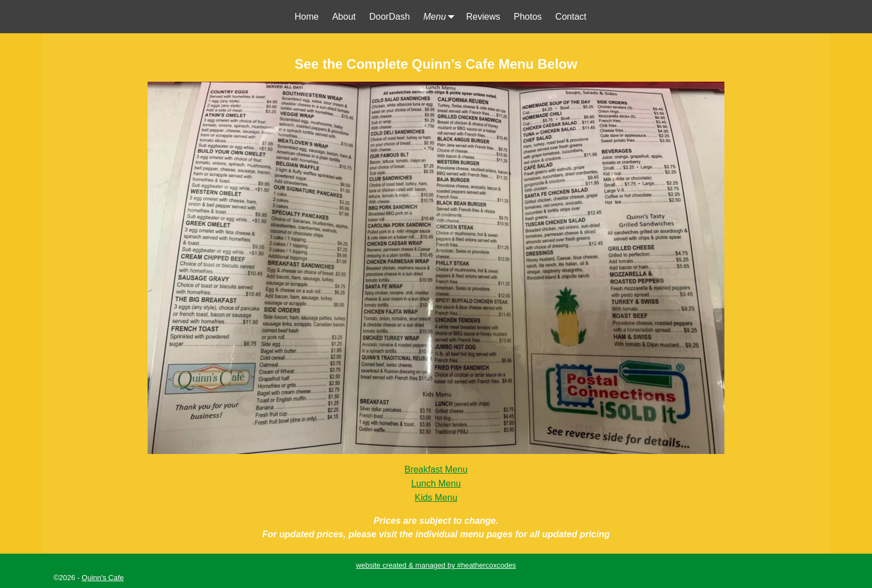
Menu (442, 17)
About (344, 17)
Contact (571, 17)
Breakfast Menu (436, 469)
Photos (528, 17)
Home (307, 17)
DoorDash (390, 17)
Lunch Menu (436, 484)
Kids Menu (436, 498)
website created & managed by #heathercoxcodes (436, 565)
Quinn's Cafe (103, 578)
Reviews (483, 17)
